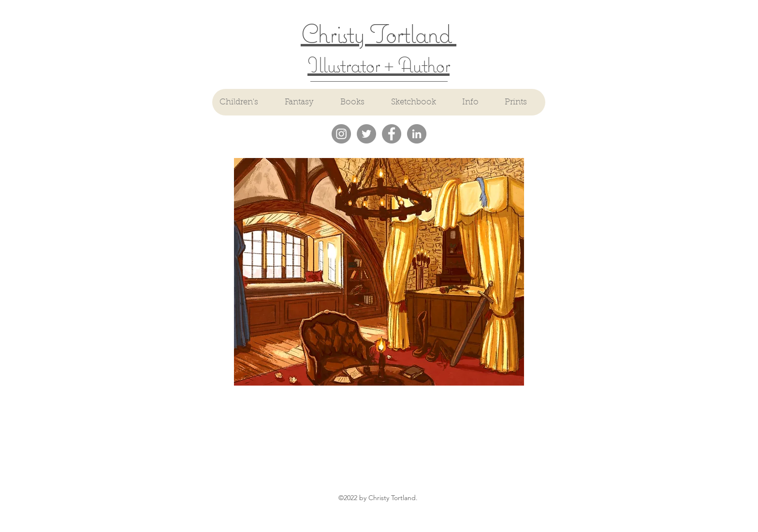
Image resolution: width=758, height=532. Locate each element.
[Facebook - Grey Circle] (392, 134)
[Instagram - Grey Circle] (341, 134)
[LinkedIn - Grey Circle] (417, 134)
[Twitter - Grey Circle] (366, 134)
